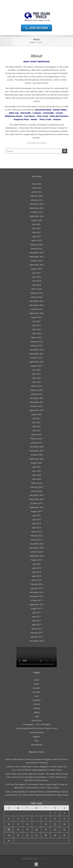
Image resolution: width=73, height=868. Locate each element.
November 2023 (36, 305)
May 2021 (37, 426)
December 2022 (37, 350)
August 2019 (36, 511)
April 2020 (37, 479)
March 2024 (36, 289)
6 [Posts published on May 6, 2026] (36, 819)
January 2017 (37, 637)
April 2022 (37, 382)
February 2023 (36, 342)
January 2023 (37, 346)
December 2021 (37, 398)
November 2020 (36, 451)
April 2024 (37, 285)
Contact (36, 704)
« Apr (35, 845)
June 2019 (37, 519)
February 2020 (36, 487)
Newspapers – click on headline (36, 724)
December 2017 (37, 592)
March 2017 (36, 629)
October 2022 (36, 358)
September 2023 (36, 313)
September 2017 (36, 604)
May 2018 (37, 572)
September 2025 (36, 216)
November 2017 (36, 596)
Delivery (37, 708)
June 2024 (37, 277)
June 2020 (37, 471)
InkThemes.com (45, 859)
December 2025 (37, 204)
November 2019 (36, 499)
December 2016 (37, 641)
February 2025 (36, 244)
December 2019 (37, 495)
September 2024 (36, 265)
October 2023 (36, 309)
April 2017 (37, 625)
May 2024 (37, 281)
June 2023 (37, 325)
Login (37, 716)
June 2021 (37, 422)
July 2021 (37, 418)
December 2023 (37, 301)
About (36, 684)
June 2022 (37, 374)
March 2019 (36, 532)
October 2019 (36, 503)
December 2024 (37, 253)
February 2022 (36, 390)
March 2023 (36, 337)
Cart (36, 696)
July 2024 (37, 273)
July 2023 (37, 321)
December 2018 (37, 544)
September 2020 (36, 459)
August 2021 (36, 414)
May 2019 (37, 524)
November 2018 (36, 548)
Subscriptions (37, 745)
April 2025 (37, 236)
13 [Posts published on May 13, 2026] (36, 824)
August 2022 (36, 366)
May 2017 (37, 621)
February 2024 (36, 293)
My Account (36, 720)
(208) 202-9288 (39, 28)
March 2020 (36, 483)
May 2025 (37, 232)
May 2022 (37, 378)
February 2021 (36, 439)
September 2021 (36, 410)
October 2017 (36, 600)
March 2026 (36, 192)
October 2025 (36, 212)
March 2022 (36, 386)
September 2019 (36, 507)
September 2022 (36, 362)
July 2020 (37, 467)
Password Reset (36, 732)
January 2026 (37, 200)
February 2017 (36, 633)
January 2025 (37, 249)
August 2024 (36, 269)
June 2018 (37, 568)
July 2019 (37, 515)
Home (32, 42)
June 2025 (37, 228)
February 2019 (36, 536)
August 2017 (36, 608)
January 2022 (37, 394)
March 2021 (36, 435)
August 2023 (36, 317)
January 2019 (37, 540)
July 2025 (37, 224)
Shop (36, 741)
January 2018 (37, 588)
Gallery (37, 712)
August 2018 (36, 560)
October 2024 (36, 261)
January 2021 (37, 443)
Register (36, 736)
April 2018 (37, 576)
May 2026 (37, 184)
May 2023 (37, 329)
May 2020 (37, 475)
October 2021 (36, 406)
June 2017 (37, 617)
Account (36, 688)
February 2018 (36, 584)
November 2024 (36, 257)
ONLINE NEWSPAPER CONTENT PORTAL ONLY (37, 728)
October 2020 (36, 455)
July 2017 (37, 612)
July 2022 (37, 370)
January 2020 (37, 491)
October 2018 (36, 552)
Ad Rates (37, 692)
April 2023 (37, 333)
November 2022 (36, 354)
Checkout (36, 700)
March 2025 (36, 240)
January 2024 (37, 297)
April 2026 (37, 188)
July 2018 (37, 564)
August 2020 (36, 463)
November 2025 (36, 208)
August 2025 (36, 220)
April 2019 (37, 528)
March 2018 (36, 580)
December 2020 (37, 447)
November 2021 (36, 402)
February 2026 (36, 196)
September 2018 (36, 556)
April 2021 (37, 430)
